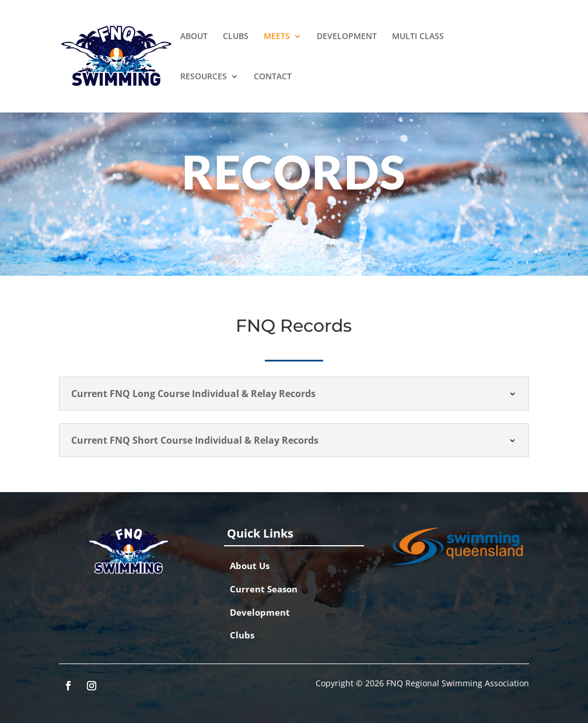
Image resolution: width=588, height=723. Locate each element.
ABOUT (194, 37)
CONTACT (273, 77)
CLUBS (236, 37)
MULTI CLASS (418, 37)
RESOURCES (204, 77)
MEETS (277, 37)
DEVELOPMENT (347, 37)
